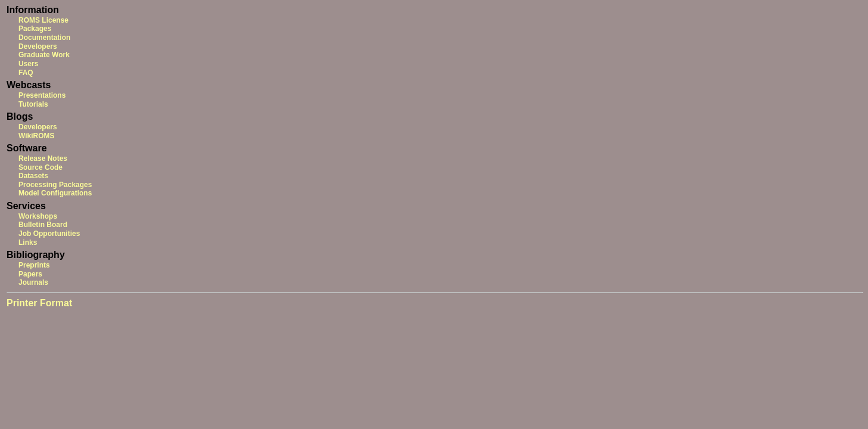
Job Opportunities (49, 234)
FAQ (26, 73)
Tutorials (33, 104)
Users (28, 64)
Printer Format (39, 303)
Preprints (34, 265)
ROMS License (43, 20)
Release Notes (43, 158)
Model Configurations (55, 193)
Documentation (44, 38)
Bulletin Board (43, 225)
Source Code (40, 167)
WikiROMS (37, 136)
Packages (35, 29)
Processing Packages (55, 185)
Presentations (42, 95)
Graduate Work (44, 55)
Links (28, 243)
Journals (33, 282)
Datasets (33, 176)
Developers (38, 46)
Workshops (38, 216)
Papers (30, 274)
